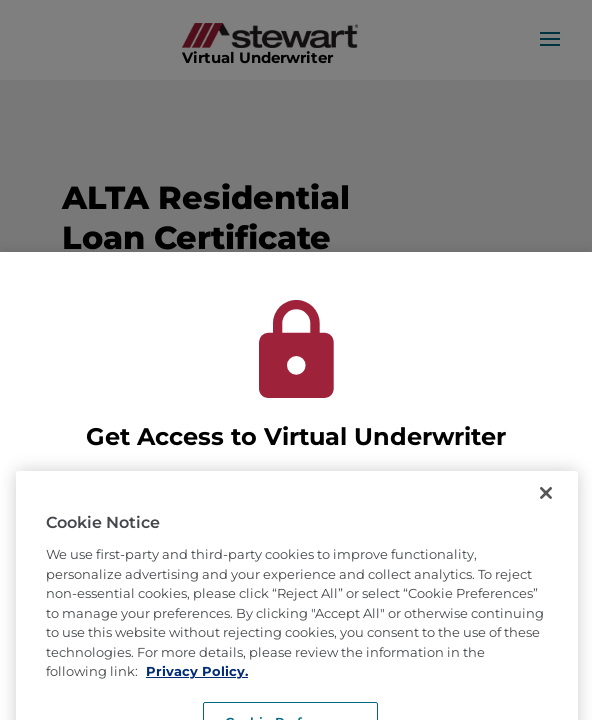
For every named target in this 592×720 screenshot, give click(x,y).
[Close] (546, 509)
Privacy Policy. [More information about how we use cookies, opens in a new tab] (197, 687)
